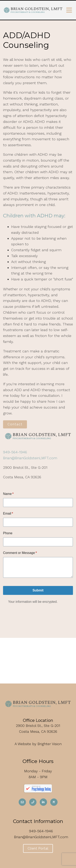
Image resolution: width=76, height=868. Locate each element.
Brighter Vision (50, 744)
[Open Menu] (69, 10)
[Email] (22, 802)
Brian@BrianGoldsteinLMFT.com (30, 458)
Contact (15, 424)
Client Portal (38, 848)
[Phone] (33, 802)
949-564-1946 (15, 452)
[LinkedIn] (43, 802)
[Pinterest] (54, 802)
